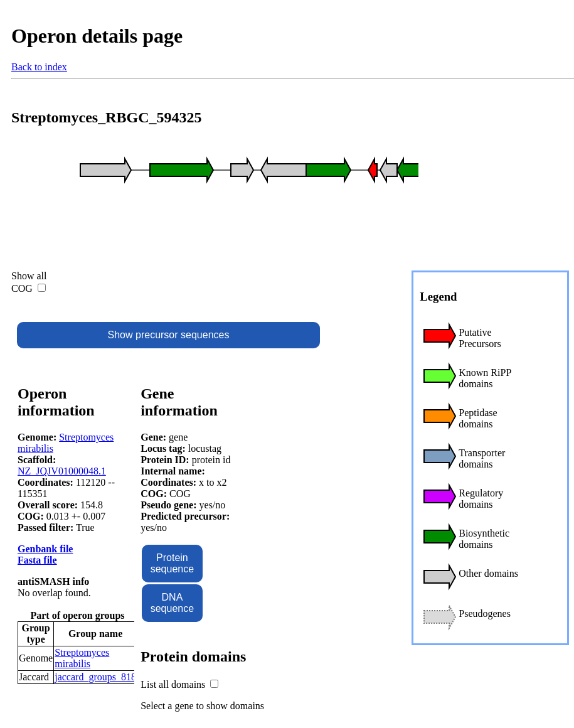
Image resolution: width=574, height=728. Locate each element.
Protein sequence (172, 563)
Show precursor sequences (169, 335)
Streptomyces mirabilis (82, 658)
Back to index (39, 67)
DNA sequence (172, 603)
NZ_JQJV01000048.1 (62, 471)
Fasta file (37, 560)
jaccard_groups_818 (95, 677)
